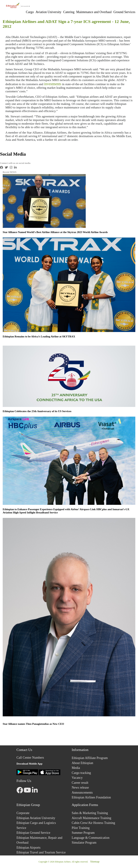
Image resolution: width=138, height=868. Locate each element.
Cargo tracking (81, 773)
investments (52, 84)
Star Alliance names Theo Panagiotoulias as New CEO (33, 724)
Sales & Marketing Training (90, 813)
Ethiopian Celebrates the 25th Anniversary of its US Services (37, 411)
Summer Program (83, 833)
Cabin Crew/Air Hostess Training (93, 823)
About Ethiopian (82, 763)
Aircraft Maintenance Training (91, 818)
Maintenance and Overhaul (94, 12)
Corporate (23, 813)
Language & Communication (91, 838)
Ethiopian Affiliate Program (90, 758)
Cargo (30, 12)
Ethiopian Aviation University (36, 818)
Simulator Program (84, 843)
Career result (80, 783)
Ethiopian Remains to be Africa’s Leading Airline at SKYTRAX (39, 336)
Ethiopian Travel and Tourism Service (41, 852)
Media (76, 768)
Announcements (82, 793)
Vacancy (77, 778)
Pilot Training (81, 828)
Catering (69, 12)
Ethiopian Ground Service (33, 833)
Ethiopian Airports (29, 848)
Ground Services (124, 12)
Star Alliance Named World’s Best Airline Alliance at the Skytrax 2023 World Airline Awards (55, 232)
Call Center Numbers (30, 758)
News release (80, 788)
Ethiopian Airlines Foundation (91, 797)
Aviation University (49, 12)
